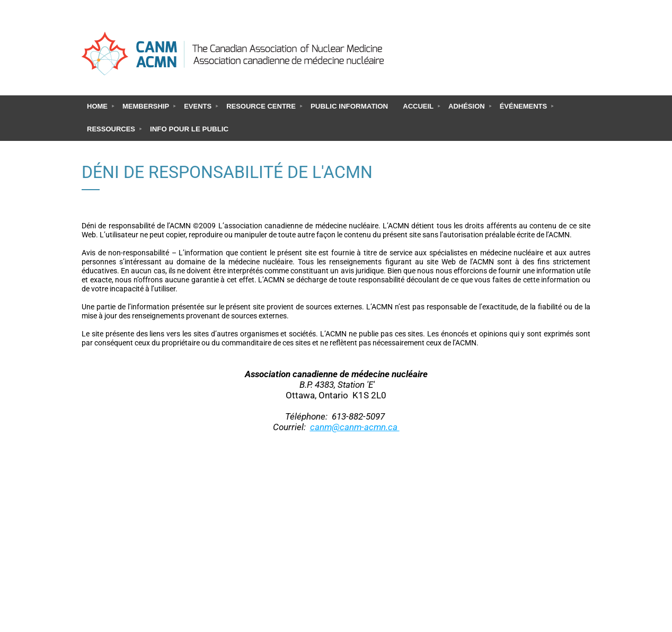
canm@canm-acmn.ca (355, 427)
